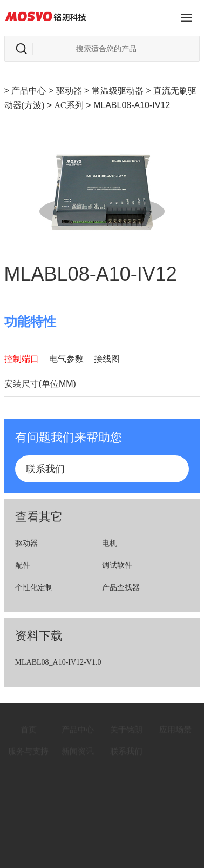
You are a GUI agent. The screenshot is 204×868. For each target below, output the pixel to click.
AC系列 (69, 105)
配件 (23, 565)
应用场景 (175, 723)
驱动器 (69, 91)
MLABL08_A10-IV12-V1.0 (58, 662)
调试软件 (117, 565)
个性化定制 (34, 588)
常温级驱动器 (118, 91)
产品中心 (29, 91)
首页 (29, 723)
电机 (110, 543)
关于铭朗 (126, 723)
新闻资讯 (78, 745)
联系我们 (45, 469)
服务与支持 (28, 745)
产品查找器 (121, 588)
